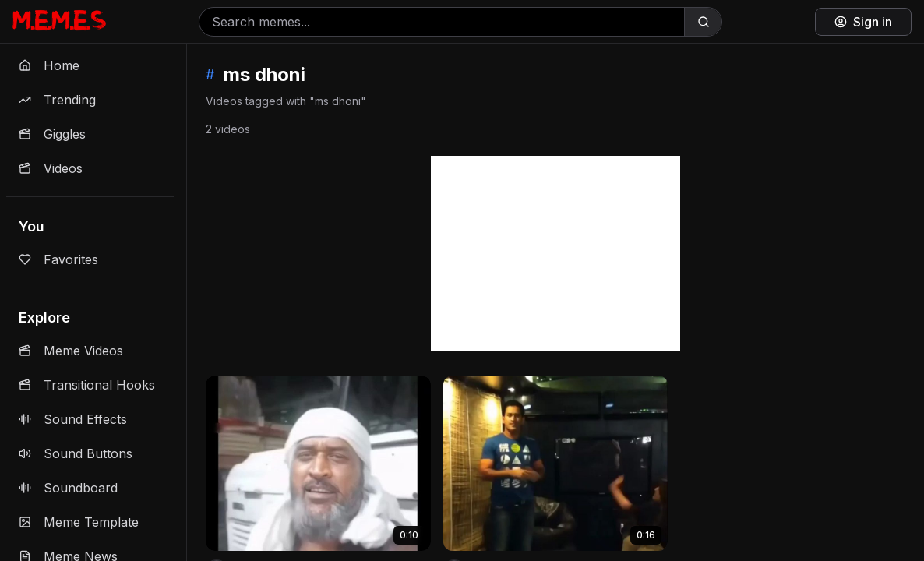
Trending (57, 100)
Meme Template (79, 522)
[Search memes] (442, 22)
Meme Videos (71, 351)
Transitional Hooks (87, 385)
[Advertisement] (555, 253)
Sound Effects (73, 419)
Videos (51, 168)
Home (49, 65)
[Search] (703, 22)
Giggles (52, 134)
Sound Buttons (76, 453)
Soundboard (68, 488)
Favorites (58, 259)
